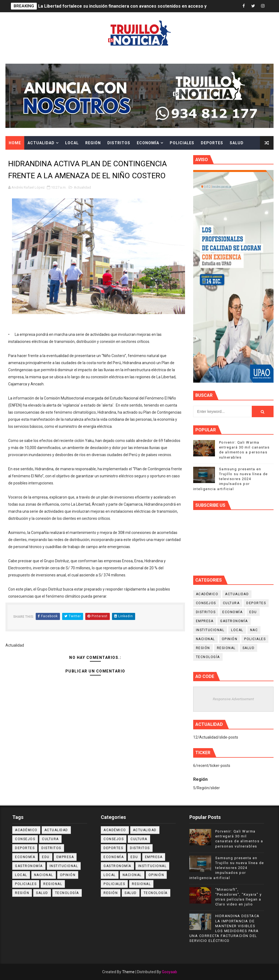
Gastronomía (234, 621)
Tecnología (208, 657)
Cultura (18, 156)
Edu (253, 612)
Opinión (230, 639)
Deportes (212, 143)
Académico (207, 594)
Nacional (205, 639)
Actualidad (41, 143)
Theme (128, 972)
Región (93, 143)
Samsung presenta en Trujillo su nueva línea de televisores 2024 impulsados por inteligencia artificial (231, 479)
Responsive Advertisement (233, 699)
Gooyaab (169, 972)
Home (15, 143)
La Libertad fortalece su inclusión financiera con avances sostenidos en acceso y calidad (130, 6)
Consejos (206, 603)
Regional (226, 648)
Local (72, 143)
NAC (254, 630)
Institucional (210, 630)
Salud (237, 143)
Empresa (205, 621)
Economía (148, 143)
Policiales (182, 143)
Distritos (119, 143)
